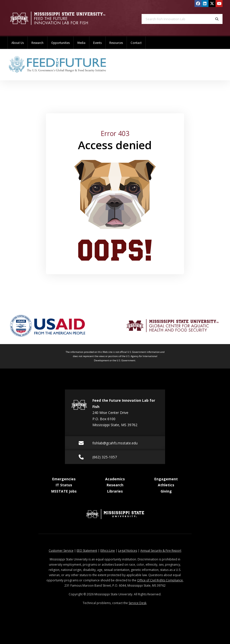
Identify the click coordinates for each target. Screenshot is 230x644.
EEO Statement (87, 551)
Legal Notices (128, 551)
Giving (166, 491)
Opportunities (60, 43)
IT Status (64, 485)
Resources (116, 43)
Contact (136, 43)
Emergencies (64, 479)
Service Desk (137, 603)
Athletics (166, 485)
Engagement (166, 479)
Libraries (115, 491)
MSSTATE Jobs (64, 491)
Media (81, 43)
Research (37, 43)
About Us (18, 43)
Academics (115, 479)
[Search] (217, 19)
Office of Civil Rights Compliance (160, 580)
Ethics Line (108, 551)
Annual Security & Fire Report (161, 551)
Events (97, 43)
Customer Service (61, 551)
